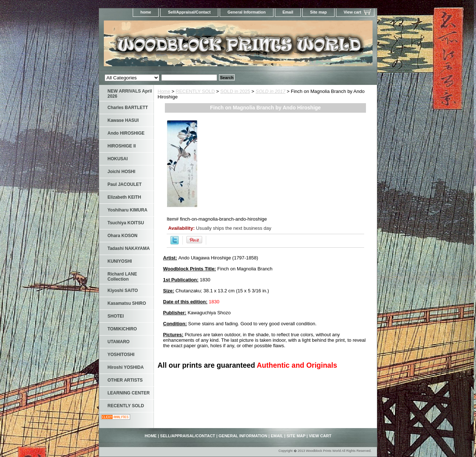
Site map (318, 12)
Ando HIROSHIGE (126, 133)
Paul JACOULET (124, 184)
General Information (247, 12)
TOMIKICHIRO (122, 329)
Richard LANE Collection (122, 277)
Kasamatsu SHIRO (127, 303)
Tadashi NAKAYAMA (129, 248)
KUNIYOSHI (120, 261)
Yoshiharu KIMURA (127, 210)
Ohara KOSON (122, 236)
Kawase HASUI (123, 120)
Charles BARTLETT (128, 108)
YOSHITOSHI (121, 355)
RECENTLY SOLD (195, 91)
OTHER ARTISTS (125, 380)
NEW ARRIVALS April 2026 (130, 94)
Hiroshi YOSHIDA (126, 367)
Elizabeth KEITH (124, 197)
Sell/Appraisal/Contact (189, 12)
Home (164, 91)
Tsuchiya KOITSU (126, 223)
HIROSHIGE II (122, 146)
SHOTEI (116, 316)
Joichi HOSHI (121, 172)
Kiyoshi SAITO (123, 291)
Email (288, 12)
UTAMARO (118, 342)
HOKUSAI (118, 159)
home (146, 12)
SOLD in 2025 (235, 91)
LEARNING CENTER (129, 393)
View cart (352, 12)
